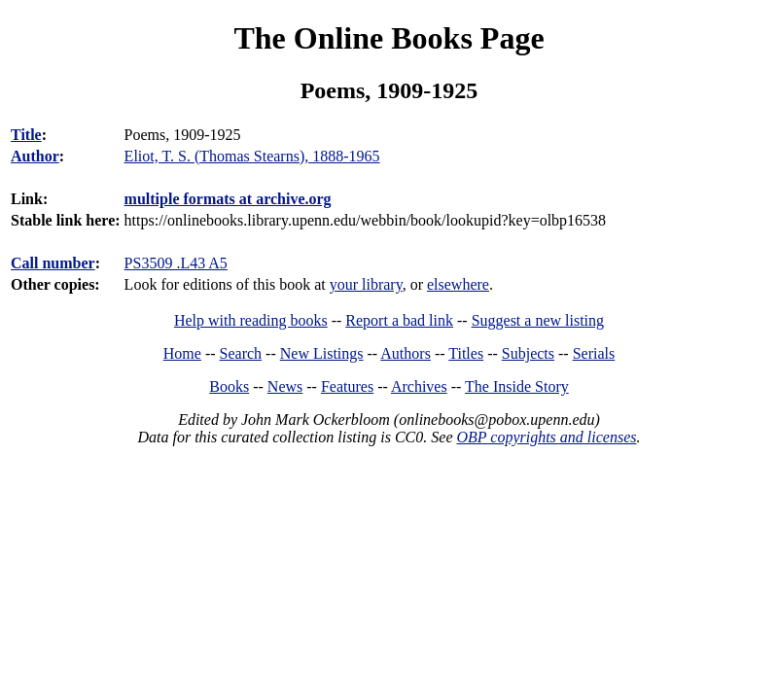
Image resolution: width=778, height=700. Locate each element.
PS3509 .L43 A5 (176, 263)
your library (366, 284)
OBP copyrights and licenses (546, 437)
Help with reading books (251, 320)
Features (347, 386)
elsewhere (458, 284)
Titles (466, 353)
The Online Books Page (389, 38)
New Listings (322, 353)
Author (35, 156)
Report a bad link (399, 320)
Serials (594, 353)
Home (182, 353)
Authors (406, 353)
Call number (53, 263)
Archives (419, 386)
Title (26, 135)
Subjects (528, 353)
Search (241, 353)
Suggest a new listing (538, 320)
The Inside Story (517, 386)
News (285, 386)
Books (229, 386)
